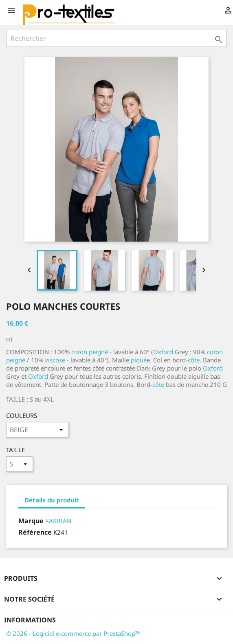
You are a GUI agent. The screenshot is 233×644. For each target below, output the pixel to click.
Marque (31, 521)
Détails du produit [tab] (52, 500)
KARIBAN (58, 521)
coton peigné (90, 352)
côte (194, 360)
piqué (139, 360)
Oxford (163, 352)
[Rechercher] (116, 38)
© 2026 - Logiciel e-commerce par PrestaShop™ (73, 633)
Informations (30, 620)
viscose (55, 360)
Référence (35, 532)
